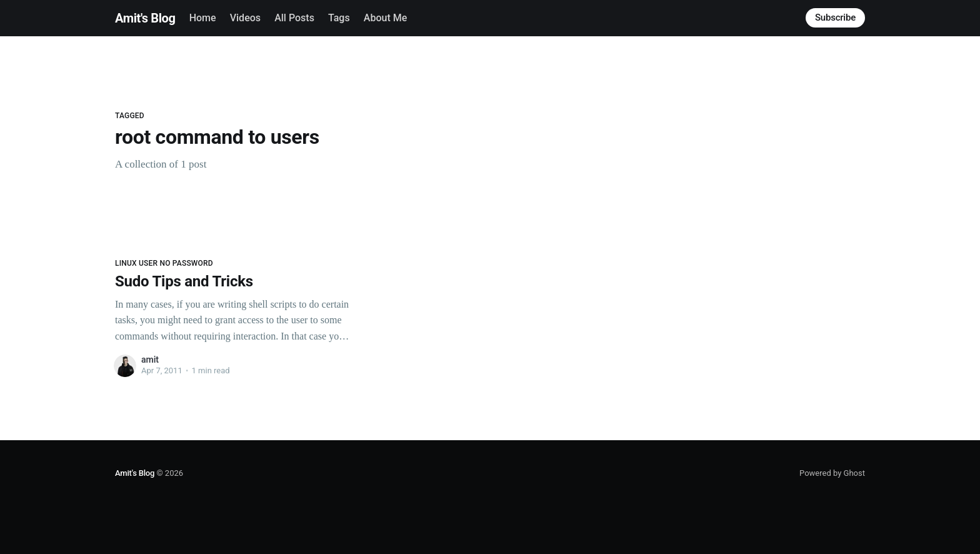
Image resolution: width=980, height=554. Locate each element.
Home (203, 18)
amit (150, 360)
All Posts (294, 18)
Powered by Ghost (832, 473)
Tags (339, 18)
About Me (385, 18)
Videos (245, 18)
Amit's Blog (145, 18)
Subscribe (835, 18)
